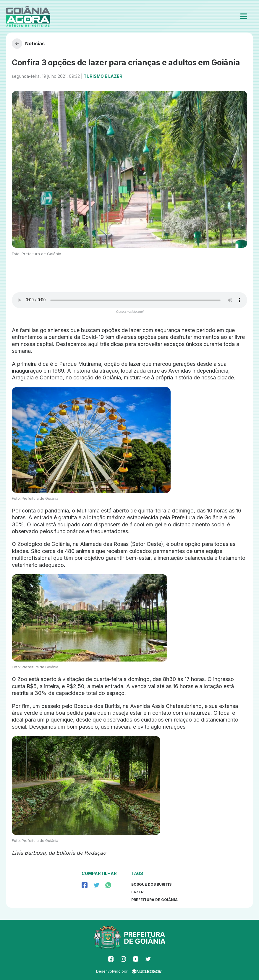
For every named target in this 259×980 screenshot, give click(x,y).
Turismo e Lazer (103, 76)
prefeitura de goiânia (154, 900)
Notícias (28, 44)
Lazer (137, 892)
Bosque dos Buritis (151, 884)
